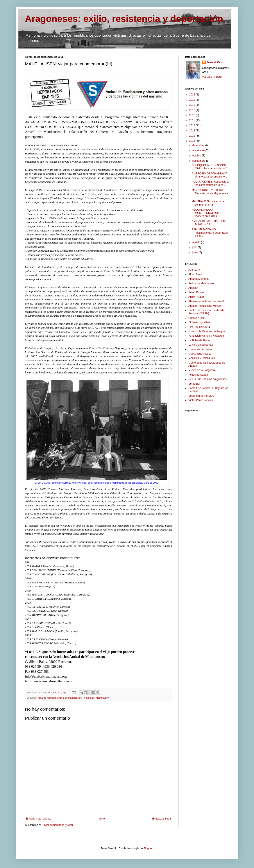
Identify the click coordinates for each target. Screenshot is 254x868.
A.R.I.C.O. (194, 270)
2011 (193, 141)
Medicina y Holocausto (202, 358)
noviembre (199, 151)
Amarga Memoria (47, 698)
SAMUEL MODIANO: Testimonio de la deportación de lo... (210, 233)
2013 (193, 131)
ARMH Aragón (197, 297)
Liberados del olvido (200, 349)
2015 (193, 120)
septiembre (199, 161)
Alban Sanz (195, 274)
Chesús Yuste (197, 318)
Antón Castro (196, 292)
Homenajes (89, 698)
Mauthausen (102, 698)
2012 (193, 136)
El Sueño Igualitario (200, 322)
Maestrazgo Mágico (200, 354)
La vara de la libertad (201, 345)
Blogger (148, 848)
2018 (193, 105)
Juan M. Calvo (216, 62)
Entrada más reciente (39, 819)
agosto (197, 242)
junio (196, 253)
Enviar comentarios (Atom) (57, 825)
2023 (193, 95)
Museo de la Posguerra (202, 370)
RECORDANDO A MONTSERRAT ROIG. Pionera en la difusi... (207, 213)
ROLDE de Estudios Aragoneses (207, 379)
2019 (193, 100)
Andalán (193, 288)
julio (195, 247)
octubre (197, 156)
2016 (193, 115)
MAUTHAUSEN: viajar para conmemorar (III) (208, 203)
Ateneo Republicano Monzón (205, 306)
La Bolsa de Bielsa (199, 340)
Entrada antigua (162, 819)
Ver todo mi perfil (212, 77)
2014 (193, 126)
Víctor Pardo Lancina (201, 400)
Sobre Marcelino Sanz (201, 396)
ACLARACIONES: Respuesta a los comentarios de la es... (210, 183)
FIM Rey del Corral (199, 327)
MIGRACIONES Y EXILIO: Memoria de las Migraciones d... (210, 193)
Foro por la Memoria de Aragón (207, 331)
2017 (193, 110)
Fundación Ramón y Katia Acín (207, 336)
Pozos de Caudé (198, 375)
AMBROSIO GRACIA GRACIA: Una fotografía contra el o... (210, 175)
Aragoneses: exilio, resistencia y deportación (124, 19)
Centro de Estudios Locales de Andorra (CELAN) (206, 312)
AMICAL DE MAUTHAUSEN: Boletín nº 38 (209, 223)
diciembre (198, 145)
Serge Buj (194, 384)
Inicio (102, 819)
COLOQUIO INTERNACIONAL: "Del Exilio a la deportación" (210, 167)
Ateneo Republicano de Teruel (206, 301)
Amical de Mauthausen (69, 698)
